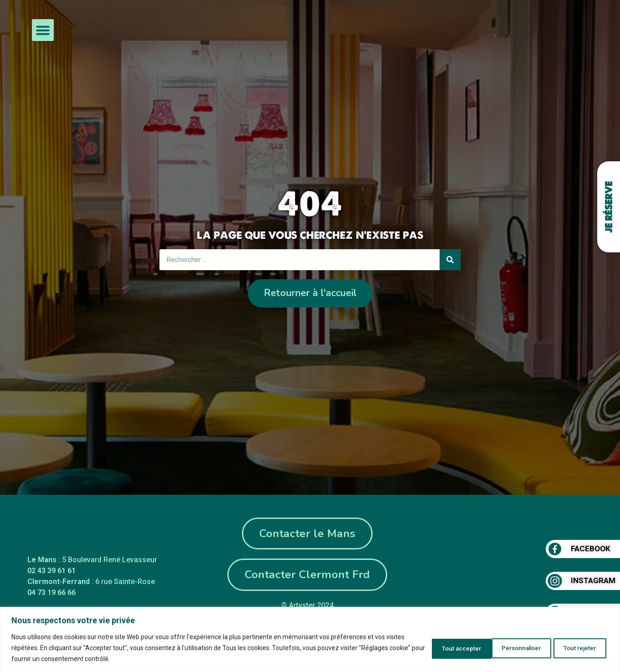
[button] (43, 30)
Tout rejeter (508, 648)
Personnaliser (439, 648)
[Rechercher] (450, 259)
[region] (310, 639)
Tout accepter (575, 648)
